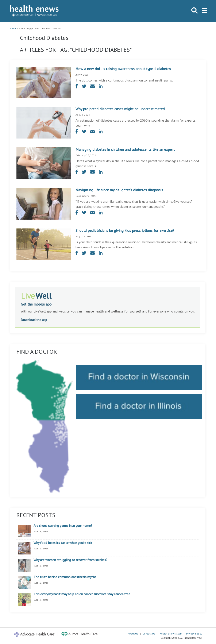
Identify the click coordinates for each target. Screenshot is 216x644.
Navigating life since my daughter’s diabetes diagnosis (119, 190)
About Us (133, 634)
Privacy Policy (194, 634)
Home (13, 29)
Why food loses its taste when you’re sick (63, 543)
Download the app (34, 320)
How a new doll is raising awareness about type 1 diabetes (123, 69)
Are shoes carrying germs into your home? (63, 526)
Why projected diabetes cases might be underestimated (120, 109)
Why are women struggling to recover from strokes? (70, 560)
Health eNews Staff (171, 634)
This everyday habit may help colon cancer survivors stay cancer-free (82, 594)
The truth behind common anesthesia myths (65, 577)
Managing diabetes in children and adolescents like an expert (125, 149)
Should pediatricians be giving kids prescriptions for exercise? (125, 230)
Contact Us (149, 634)
